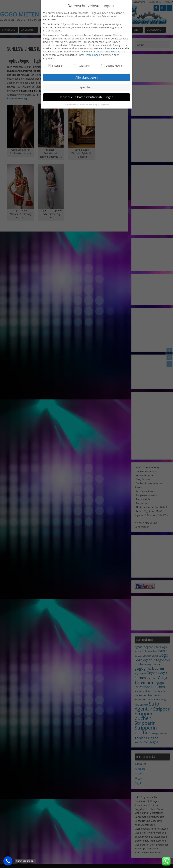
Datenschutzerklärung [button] (88, 104)
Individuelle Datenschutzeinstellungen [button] (87, 97)
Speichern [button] (86, 87)
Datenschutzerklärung (108, 52)
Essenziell (55, 66)
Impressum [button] (105, 104)
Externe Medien (112, 66)
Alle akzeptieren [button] (87, 77)
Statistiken (82, 66)
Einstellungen (92, 55)
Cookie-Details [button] (70, 104)
